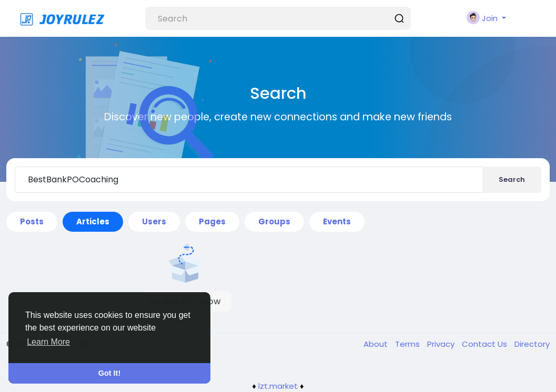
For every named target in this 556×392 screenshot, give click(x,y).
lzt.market (278, 386)
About (377, 344)
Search (512, 179)
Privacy (442, 344)
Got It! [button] (109, 373)
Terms (408, 344)
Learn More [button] (48, 342)
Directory (532, 344)
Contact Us (486, 344)
